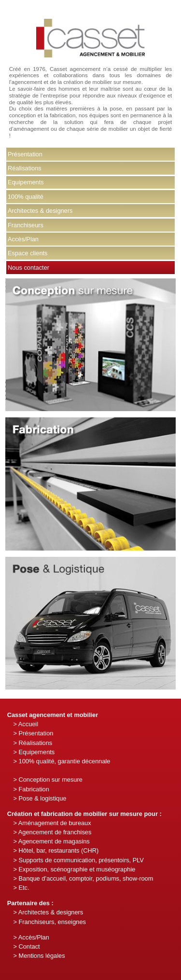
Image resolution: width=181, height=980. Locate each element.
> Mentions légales (39, 956)
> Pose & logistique (40, 798)
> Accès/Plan (31, 937)
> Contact (26, 946)
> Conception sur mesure (48, 780)
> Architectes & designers (48, 912)
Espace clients (28, 253)
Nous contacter (28, 268)
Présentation (25, 154)
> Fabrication (31, 789)
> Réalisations (33, 743)
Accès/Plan (23, 239)
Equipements (26, 182)
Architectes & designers (40, 211)
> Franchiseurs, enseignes (49, 922)
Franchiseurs (26, 225)
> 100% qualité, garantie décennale (62, 761)
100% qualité (26, 197)
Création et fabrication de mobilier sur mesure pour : (84, 814)
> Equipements (34, 752)
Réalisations (25, 168)
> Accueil (26, 724)
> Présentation (33, 733)
